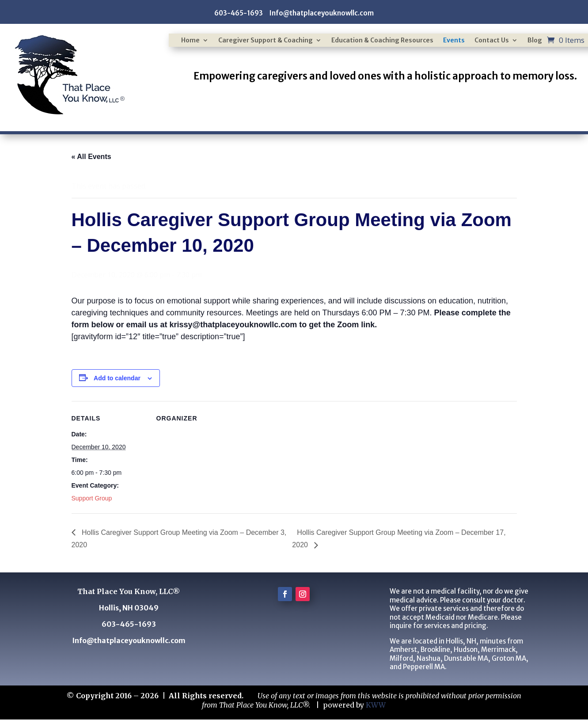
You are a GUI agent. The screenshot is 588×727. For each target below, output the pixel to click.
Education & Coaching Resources (382, 41)
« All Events (91, 157)
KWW (376, 705)
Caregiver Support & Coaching (266, 41)
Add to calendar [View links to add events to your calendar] (117, 378)
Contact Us (492, 41)
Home (190, 41)
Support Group (92, 498)
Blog (535, 41)
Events (454, 41)
